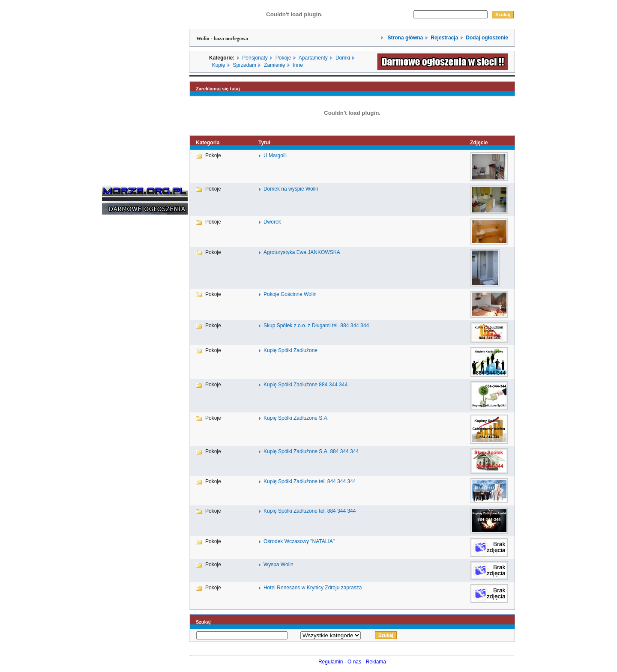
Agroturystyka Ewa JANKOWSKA (302, 252)
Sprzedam (244, 65)
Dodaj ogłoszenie (487, 38)
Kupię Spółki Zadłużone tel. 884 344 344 (310, 511)
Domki (343, 58)
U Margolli (275, 155)
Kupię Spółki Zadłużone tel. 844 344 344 (310, 481)
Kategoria (208, 143)
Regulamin (331, 662)
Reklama (376, 662)
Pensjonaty (255, 58)
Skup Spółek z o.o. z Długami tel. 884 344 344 (316, 326)
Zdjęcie (479, 143)
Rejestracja (444, 38)
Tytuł (264, 143)
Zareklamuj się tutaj (218, 89)
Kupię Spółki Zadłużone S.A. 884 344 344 (311, 451)
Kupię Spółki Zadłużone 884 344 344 (306, 385)
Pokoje (283, 58)
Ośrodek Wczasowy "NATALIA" (299, 541)
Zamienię (274, 65)
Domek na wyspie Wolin (291, 189)
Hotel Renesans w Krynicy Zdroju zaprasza (313, 588)
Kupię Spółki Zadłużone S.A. (296, 418)
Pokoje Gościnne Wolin (290, 294)
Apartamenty (313, 58)
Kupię (219, 65)
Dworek (272, 222)
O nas (354, 662)
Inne (298, 65)
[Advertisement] (128, 351)
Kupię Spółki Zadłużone (291, 350)
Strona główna (404, 38)
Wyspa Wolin (279, 564)
